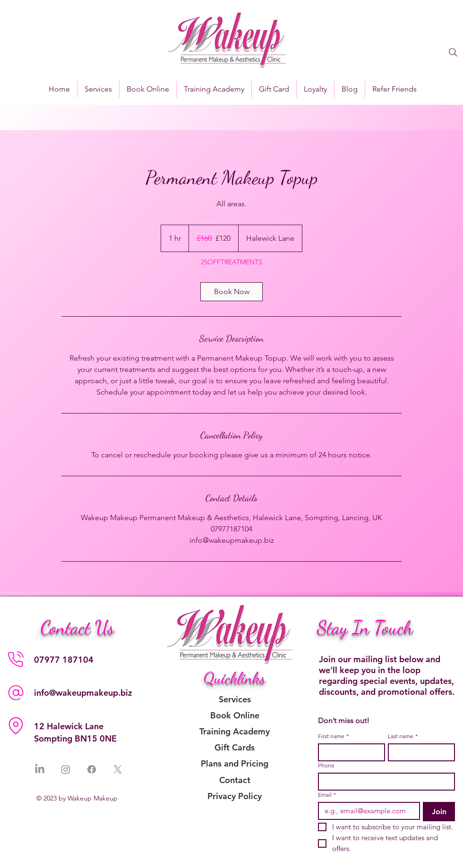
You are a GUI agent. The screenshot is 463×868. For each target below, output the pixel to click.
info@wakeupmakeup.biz (83, 693)
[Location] (16, 726)
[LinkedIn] (40, 769)
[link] (231, 292)
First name (333, 736)
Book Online (235, 715)
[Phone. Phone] (384, 782)
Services (235, 699)
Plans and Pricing (235, 763)
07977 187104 (64, 660)
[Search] (453, 52)
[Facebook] (92, 769)
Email (327, 795)
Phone (326, 765)
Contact (235, 780)
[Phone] (16, 659)
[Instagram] (66, 769)
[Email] (366, 811)
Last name (403, 736)
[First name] (349, 752)
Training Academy (235, 731)
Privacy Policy (235, 796)
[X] (118, 769)
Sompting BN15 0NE (75, 738)
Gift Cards (235, 747)
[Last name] (419, 752)
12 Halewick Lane (69, 726)
